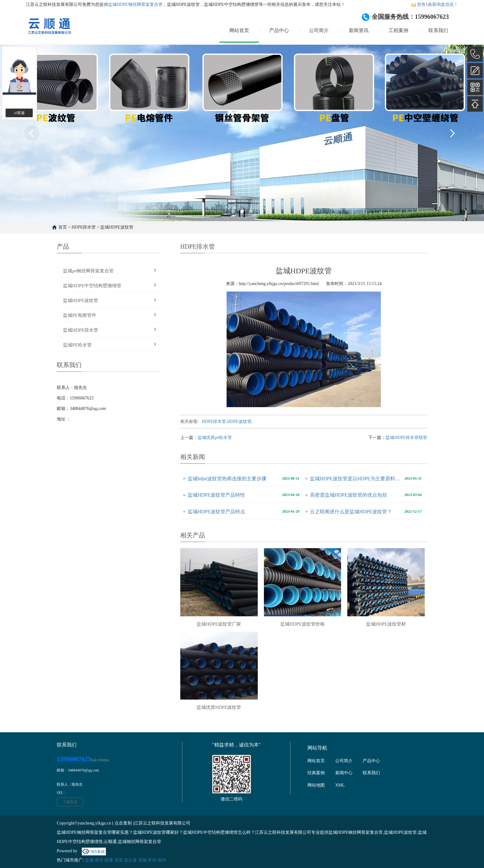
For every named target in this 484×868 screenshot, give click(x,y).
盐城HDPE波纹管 (117, 227)
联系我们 (438, 30)
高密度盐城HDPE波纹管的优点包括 (348, 495)
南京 (99, 860)
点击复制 (123, 823)
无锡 (142, 860)
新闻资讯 (359, 30)
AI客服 (19, 113)
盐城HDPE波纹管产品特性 (216, 495)
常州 (152, 860)
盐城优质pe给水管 (215, 438)
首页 (63, 227)
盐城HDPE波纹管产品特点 (216, 512)
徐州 (162, 860)
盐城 (89, 860)
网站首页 (239, 30)
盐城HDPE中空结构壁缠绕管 (92, 286)
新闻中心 (344, 773)
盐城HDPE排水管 (81, 330)
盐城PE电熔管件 (80, 315)
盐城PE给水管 (77, 345)
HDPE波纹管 (239, 422)
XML (340, 785)
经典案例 (316, 773)
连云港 (130, 860)
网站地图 (316, 785)
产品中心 (279, 30)
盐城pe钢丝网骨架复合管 (88, 271)
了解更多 (70, 802)
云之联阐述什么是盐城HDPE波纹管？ (351, 512)
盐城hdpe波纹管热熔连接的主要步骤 (227, 479)
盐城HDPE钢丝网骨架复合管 (135, 4)
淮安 (119, 860)
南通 (109, 860)
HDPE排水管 (84, 227)
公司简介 (319, 30)
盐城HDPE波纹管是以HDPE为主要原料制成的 (356, 479)
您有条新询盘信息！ (435, 4)
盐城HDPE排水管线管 (406, 438)
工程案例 (398, 30)
